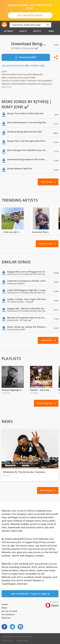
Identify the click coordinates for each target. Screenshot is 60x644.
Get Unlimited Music (30, 15)
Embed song (37, 66)
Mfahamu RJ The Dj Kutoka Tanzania (24, 472)
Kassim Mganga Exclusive (13, 390)
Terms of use (7, 640)
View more (7, 87)
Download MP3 (26, 57)
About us (6, 618)
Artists (37, 31)
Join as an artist (9, 611)
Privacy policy (23, 640)
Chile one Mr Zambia (13, 232)
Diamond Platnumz (41, 232)
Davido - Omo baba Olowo (41, 390)
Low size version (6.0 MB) (15, 66)
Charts (23, 31)
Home (5, 604)
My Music (9, 31)
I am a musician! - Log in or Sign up (30, 594)
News (4, 608)
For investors (8, 614)
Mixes (51, 31)
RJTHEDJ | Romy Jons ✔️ (25, 48)
